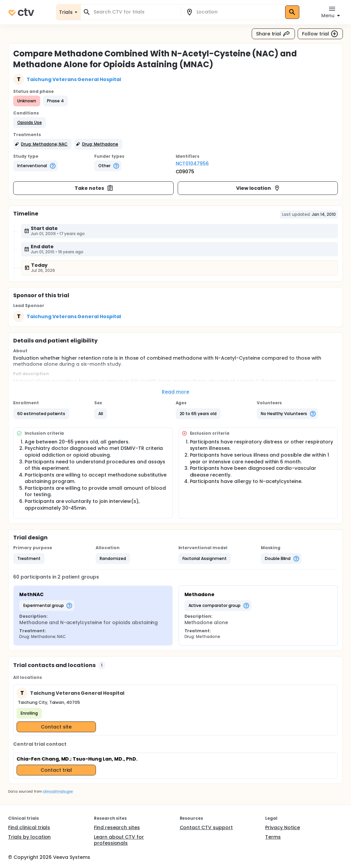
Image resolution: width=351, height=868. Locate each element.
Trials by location (29, 837)
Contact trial (56, 770)
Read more (175, 392)
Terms (273, 837)
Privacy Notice (283, 827)
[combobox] (135, 12)
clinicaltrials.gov (58, 792)
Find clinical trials (29, 827)
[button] (30, 123)
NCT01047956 (192, 163)
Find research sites (117, 827)
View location (258, 188)
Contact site (56, 727)
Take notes (94, 188)
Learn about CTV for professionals (119, 840)
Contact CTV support (206, 827)
